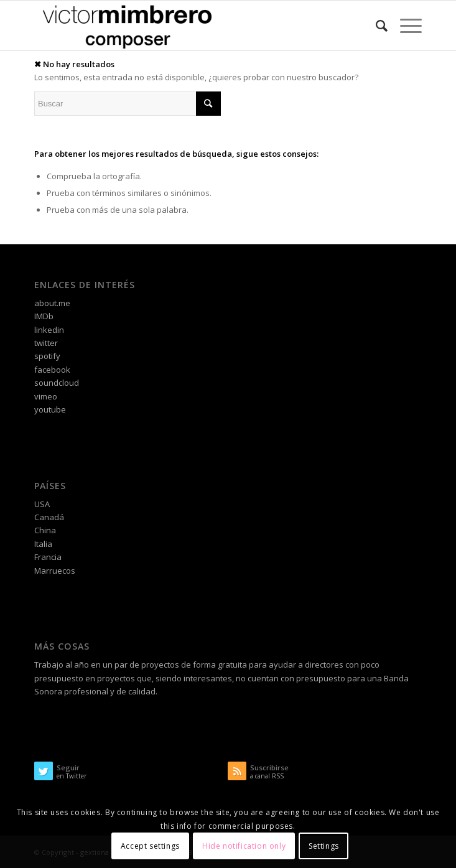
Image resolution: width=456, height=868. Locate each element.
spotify (47, 356)
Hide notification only (244, 846)
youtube (50, 409)
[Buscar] (375, 26)
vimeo (46, 396)
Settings (324, 846)
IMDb (44, 316)
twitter (46, 343)
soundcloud (57, 383)
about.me (52, 303)
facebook (52, 370)
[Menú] (405, 26)
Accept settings (150, 846)
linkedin (49, 330)
